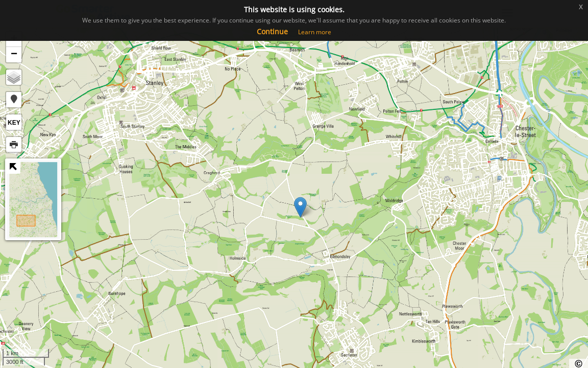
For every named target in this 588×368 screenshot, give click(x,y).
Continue (272, 31)
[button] (14, 100)
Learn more (315, 32)
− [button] (14, 55)
